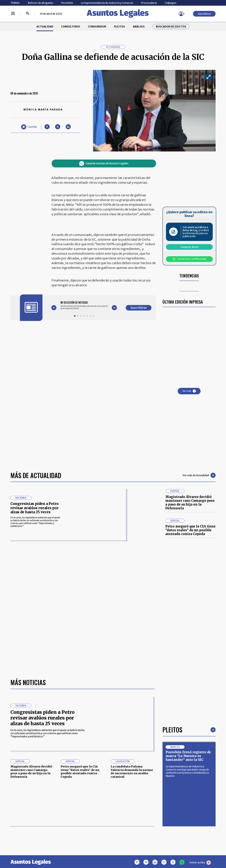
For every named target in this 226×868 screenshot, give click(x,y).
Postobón (67, 3)
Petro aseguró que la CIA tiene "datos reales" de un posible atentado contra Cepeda (190, 530)
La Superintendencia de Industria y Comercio (107, 3)
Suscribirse (204, 14)
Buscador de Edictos (171, 27)
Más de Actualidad (36, 475)
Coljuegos (171, 3)
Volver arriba (200, 863)
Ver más (189, 391)
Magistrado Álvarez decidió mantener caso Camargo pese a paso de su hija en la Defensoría (190, 502)
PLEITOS (119, 27)
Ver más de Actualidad (199, 475)
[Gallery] (84, 305)
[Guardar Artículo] (29, 127)
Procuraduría (149, 3)
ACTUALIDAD (45, 27)
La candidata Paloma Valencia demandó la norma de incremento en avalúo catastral (132, 772)
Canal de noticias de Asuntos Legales (104, 163)
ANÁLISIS (139, 27)
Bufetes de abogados (41, 3)
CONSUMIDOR (97, 27)
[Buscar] (28, 14)
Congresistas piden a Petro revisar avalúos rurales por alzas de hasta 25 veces (35, 508)
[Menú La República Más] (13, 14)
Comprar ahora (189, 247)
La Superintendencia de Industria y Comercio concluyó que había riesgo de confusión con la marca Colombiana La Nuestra (187, 771)
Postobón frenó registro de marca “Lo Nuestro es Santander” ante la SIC (188, 756)
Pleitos (172, 730)
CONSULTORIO (71, 27)
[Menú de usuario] (181, 14)
